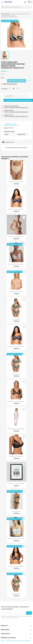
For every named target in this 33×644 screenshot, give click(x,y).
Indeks (6, 128)
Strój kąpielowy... (17, 319)
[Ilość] (3, 81)
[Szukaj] (16, 7)
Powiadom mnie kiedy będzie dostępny (18, 100)
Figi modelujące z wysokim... (17, 182)
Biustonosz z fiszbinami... (17, 456)
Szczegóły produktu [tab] (11, 124)
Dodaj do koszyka (17, 81)
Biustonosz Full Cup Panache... (16, 264)
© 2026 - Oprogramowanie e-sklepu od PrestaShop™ (16, 641)
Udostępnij (10, 88)
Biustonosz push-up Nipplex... (17, 401)
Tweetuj (14, 88)
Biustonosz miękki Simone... (16, 237)
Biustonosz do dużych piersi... (16, 209)
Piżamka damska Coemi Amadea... (16, 429)
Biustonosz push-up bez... (16, 292)
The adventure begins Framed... (17, 484)
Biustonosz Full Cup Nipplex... (17, 566)
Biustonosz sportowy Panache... (17, 539)
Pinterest (18, 88)
